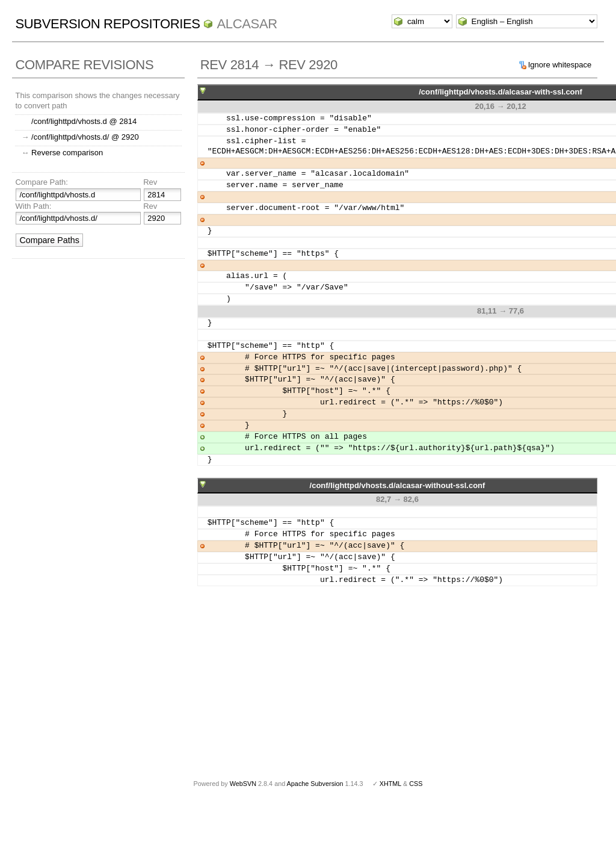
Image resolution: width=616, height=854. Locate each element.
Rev (150, 182)
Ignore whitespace (560, 65)
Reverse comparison (67, 153)
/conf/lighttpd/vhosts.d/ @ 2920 (85, 137)
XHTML (390, 784)
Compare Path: (41, 182)
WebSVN (243, 784)
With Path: (33, 206)
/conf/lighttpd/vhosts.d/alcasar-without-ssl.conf (398, 485)
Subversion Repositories (107, 24)
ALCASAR (247, 24)
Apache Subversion (315, 784)
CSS (416, 784)
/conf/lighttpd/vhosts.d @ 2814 (84, 121)
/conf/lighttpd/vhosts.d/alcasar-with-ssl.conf (500, 92)
